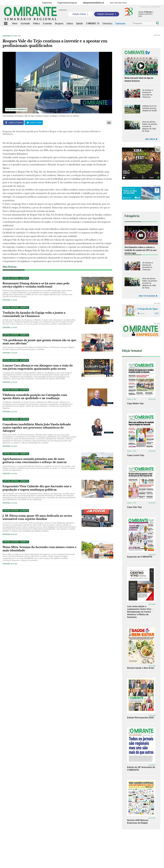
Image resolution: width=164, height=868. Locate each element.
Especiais (6, 36)
